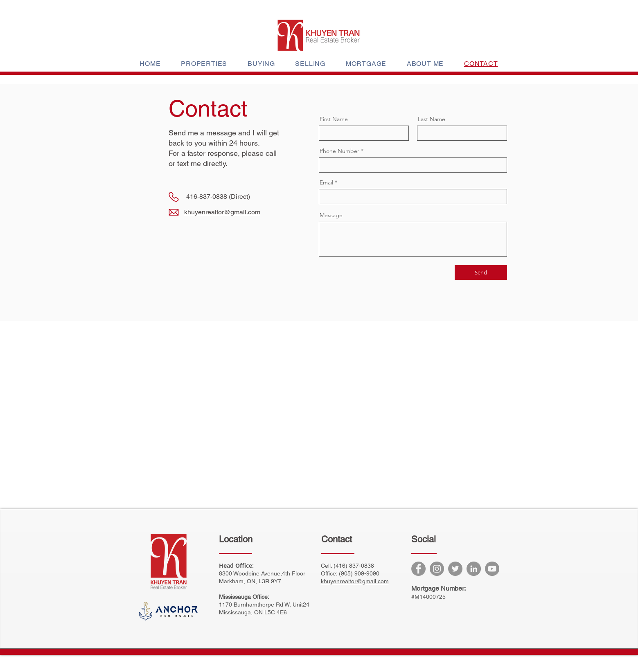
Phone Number (339, 151)
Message (331, 215)
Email (326, 182)
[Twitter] (455, 569)
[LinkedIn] (474, 569)
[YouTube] (492, 569)
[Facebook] (418, 569)
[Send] (481, 272)
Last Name (432, 119)
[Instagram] (437, 569)
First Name (334, 119)
